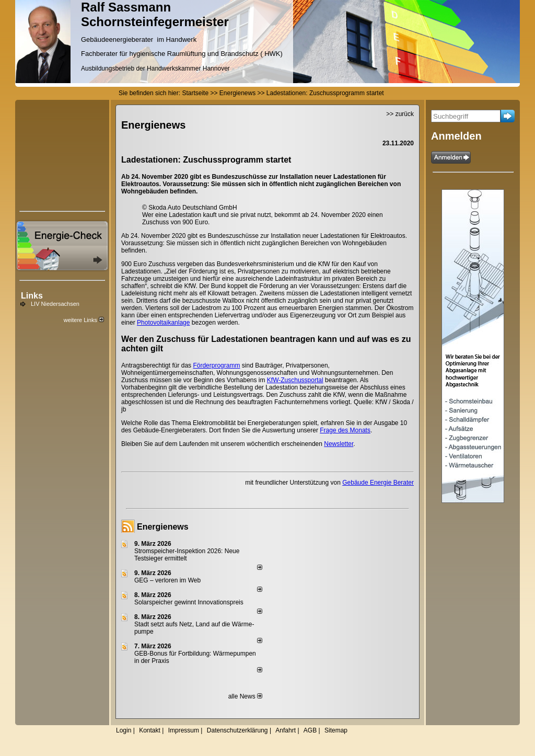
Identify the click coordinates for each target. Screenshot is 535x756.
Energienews (163, 527)
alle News (245, 696)
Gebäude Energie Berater (378, 483)
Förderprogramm (216, 365)
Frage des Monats (345, 430)
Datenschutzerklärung (237, 730)
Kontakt (150, 730)
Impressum (184, 730)
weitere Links (84, 320)
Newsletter (339, 444)
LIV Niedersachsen (55, 304)
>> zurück (400, 114)
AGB (310, 730)
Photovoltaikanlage (163, 323)
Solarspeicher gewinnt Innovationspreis (189, 602)
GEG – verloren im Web (167, 580)
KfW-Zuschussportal (295, 380)
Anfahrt (286, 730)
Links (32, 296)
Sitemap (336, 730)
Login (124, 730)
